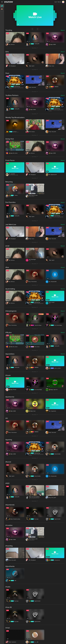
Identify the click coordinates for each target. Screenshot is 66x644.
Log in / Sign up (58, 2)
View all (63, 29)
